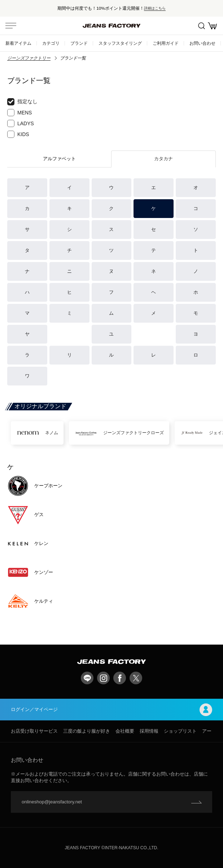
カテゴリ (51, 43)
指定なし (22, 102)
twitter (136, 678)
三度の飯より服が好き (87, 731)
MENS (19, 113)
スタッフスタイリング (120, 43)
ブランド (79, 43)
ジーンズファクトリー (29, 58)
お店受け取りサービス (34, 731)
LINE (87, 678)
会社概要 (125, 731)
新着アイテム (18, 43)
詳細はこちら (155, 8)
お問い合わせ (202, 43)
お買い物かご (212, 26)
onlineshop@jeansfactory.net (52, 802)
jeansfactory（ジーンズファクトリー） (111, 26)
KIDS (18, 134)
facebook (120, 678)
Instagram (103, 678)
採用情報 (149, 731)
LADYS (21, 123)
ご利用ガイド (166, 43)
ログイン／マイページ (111, 710)
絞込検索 (202, 26)
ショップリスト (180, 731)
